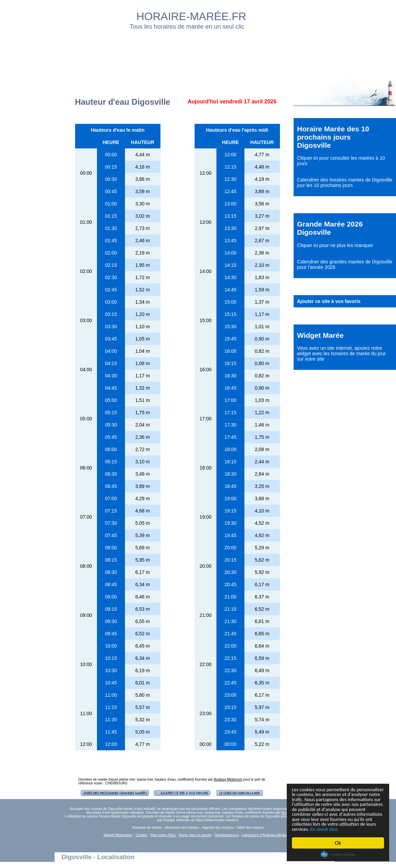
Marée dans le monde (195, 835)
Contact (142, 835)
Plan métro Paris (163, 835)
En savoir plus (329, 829)
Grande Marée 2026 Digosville (330, 228)
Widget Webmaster (118, 835)
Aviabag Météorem (228, 779)
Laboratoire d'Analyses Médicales (267, 835)
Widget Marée (320, 335)
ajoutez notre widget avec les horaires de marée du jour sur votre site (341, 353)
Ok (338, 843)
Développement (227, 835)
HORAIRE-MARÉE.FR (192, 16)
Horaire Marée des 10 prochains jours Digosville (333, 137)
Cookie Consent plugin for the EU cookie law (338, 855)
